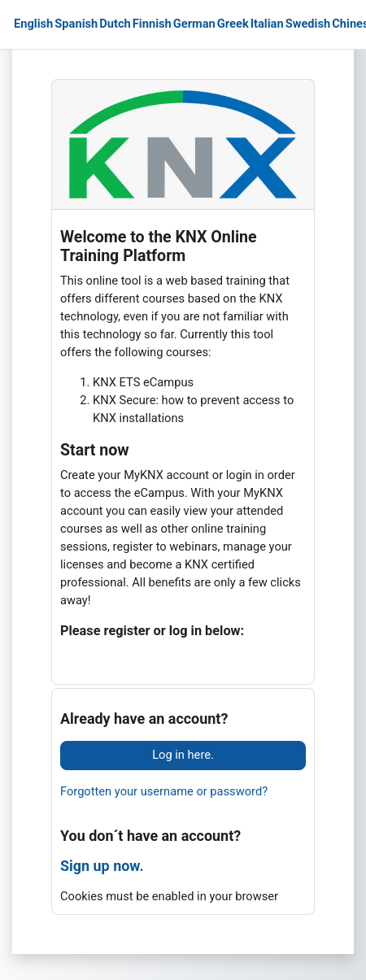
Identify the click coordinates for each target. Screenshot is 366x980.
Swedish (308, 24)
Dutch (115, 24)
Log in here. (183, 755)
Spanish (76, 24)
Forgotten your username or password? (164, 791)
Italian (267, 24)
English (33, 24)
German (194, 24)
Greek (233, 24)
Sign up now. (102, 866)
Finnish (152, 24)
